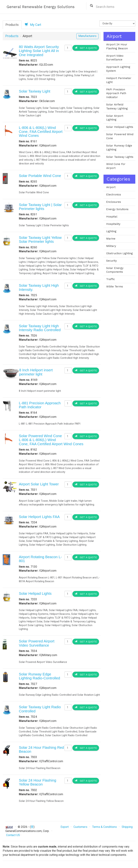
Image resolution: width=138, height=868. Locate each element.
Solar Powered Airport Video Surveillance (37, 643)
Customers (80, 827)
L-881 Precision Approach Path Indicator (40, 405)
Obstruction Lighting (119, 253)
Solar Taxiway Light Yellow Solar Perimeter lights (40, 240)
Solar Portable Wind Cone (40, 176)
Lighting (111, 231)
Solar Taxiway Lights (120, 157)
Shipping (127, 827)
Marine (111, 239)
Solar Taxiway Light (35, 91)
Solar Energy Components (115, 270)
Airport (111, 187)
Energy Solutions (117, 209)
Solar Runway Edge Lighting (119, 148)
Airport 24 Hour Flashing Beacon (117, 46)
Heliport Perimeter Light (119, 80)
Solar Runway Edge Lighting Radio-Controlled (39, 676)
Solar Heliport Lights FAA (39, 517)
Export (65, 827)
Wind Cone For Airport (116, 166)
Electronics (114, 195)
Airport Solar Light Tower (39, 484)
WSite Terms (115, 287)
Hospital (112, 217)
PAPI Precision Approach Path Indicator (116, 93)
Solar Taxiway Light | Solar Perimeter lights (40, 207)
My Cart (33, 25)
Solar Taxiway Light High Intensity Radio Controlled (40, 328)
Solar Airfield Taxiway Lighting (117, 107)
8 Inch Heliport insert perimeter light (36, 372)
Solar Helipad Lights (35, 593)
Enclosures (114, 202)
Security (111, 261)
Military (111, 246)
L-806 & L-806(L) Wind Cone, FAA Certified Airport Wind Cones (41, 132)
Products (12, 25)
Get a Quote (86, 48)
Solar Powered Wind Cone (120, 136)
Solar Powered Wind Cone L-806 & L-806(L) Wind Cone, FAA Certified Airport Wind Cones (51, 440)
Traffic (111, 279)
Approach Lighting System (118, 69)
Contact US (13, 835)
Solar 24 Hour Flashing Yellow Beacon (38, 782)
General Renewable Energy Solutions (41, 7)
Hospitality (113, 224)
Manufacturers (87, 36)
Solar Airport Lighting (115, 118)
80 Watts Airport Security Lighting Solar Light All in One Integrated (39, 51)
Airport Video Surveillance (115, 58)
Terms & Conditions (104, 827)
